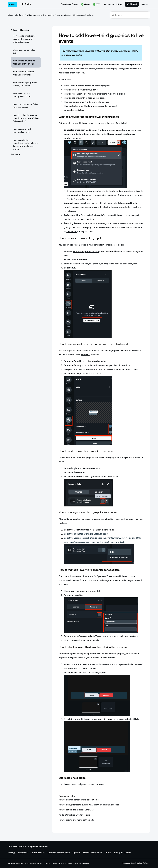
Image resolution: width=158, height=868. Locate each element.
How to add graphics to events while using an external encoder (24, 39)
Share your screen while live (24, 51)
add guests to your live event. (91, 784)
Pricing (119, 4)
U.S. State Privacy (66, 863)
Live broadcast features (83, 15)
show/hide (72, 232)
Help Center (25, 4)
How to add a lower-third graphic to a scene (85, 98)
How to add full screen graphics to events (24, 73)
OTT (96, 4)
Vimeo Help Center (16, 15)
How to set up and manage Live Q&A (22, 95)
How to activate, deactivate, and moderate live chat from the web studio (25, 145)
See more (15, 154)
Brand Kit (85, 355)
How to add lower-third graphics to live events (24, 62)
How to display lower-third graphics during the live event (90, 106)
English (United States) (140, 863)
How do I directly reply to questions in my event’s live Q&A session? (26, 118)
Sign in (144, 4)
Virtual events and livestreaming (40, 15)
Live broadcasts (64, 15)
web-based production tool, (86, 252)
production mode (72, 138)
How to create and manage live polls (22, 131)
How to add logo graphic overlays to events (25, 84)
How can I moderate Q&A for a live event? (25, 106)
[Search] (130, 15)
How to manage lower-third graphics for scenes (86, 102)
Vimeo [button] (85, 4)
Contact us (109, 4)
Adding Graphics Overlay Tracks (74, 815)
